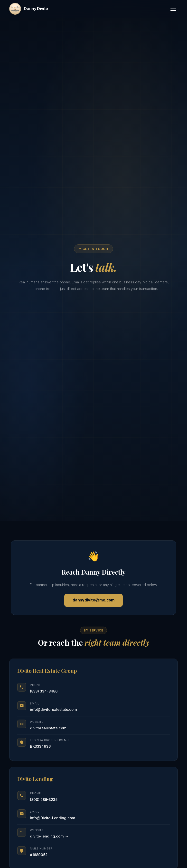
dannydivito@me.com (93, 600)
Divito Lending (35, 779)
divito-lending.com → (49, 836)
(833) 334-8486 (44, 691)
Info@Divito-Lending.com (53, 818)
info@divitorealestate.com (53, 709)
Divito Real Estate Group (47, 671)
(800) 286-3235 (44, 800)
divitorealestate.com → (51, 728)
